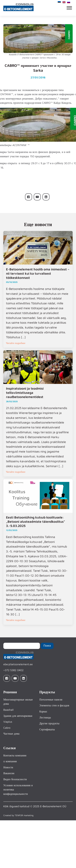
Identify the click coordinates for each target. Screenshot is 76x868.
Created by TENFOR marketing (18, 815)
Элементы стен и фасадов (54, 706)
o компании (10, 761)
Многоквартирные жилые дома (18, 702)
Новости (8, 767)
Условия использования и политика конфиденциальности (18, 790)
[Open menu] (69, 8)
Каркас (43, 712)
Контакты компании (15, 755)
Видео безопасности (15, 779)
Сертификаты (47, 729)
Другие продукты (49, 723)
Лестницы (45, 717)
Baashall (8, 710)
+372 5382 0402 (13, 670)
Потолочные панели (51, 699)
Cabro (7, 728)
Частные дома (11, 734)
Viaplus (8, 722)
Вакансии (9, 773)
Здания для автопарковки (18, 716)
